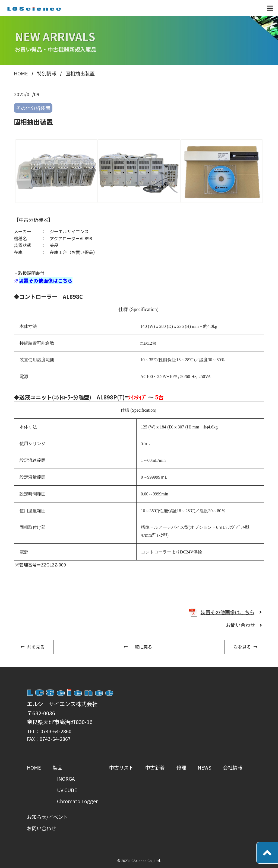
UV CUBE (67, 790)
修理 (181, 767)
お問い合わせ (241, 625)
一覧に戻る (141, 647)
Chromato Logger (77, 801)
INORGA (66, 779)
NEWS (204, 767)
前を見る (36, 647)
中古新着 (155, 767)
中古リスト (121, 767)
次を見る (242, 647)
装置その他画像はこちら (46, 280)
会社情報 (233, 767)
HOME (34, 767)
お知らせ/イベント (47, 817)
